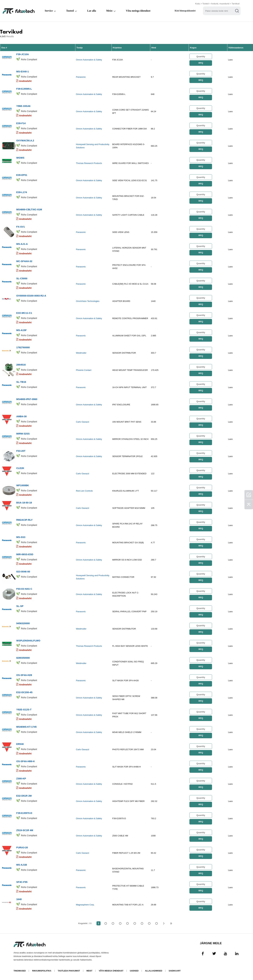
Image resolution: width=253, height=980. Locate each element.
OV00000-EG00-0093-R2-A (31, 296)
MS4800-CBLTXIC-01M (29, 209)
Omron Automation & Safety (89, 60)
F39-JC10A (23, 54)
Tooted (205, 4)
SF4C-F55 (22, 882)
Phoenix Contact (84, 370)
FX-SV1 (21, 227)
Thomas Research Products (89, 163)
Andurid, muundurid (220, 4)
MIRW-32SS (23, 434)
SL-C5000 (22, 278)
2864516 (21, 365)
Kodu (197, 4)
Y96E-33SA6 (23, 106)
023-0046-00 (23, 572)
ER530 (20, 744)
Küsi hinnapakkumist (185, 11)
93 (157, 923)
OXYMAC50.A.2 (25, 140)
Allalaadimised (154, 971)
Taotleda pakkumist (69, 971)
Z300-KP (21, 778)
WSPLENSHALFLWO (28, 641)
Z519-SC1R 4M (25, 830)
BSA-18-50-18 (24, 503)
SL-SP (20, 606)
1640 (19, 899)
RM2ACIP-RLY (24, 520)
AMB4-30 (21, 416)
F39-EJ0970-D (24, 813)
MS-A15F (21, 330)
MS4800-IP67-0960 (27, 399)
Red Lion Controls (84, 491)
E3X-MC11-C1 (24, 313)
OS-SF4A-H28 (24, 675)
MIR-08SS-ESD (25, 554)
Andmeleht (25, 81)
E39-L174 (22, 192)
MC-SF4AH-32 (24, 261)
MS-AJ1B (22, 865)
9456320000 (23, 623)
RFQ (201, 63)
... (149, 923)
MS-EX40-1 (23, 71)
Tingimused (20, 971)
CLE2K (20, 468)
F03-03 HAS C (24, 589)
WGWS (20, 158)
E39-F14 (21, 123)
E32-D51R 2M (24, 796)
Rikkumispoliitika (42, 971)
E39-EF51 (22, 175)
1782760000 (23, 347)
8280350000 (23, 658)
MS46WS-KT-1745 (26, 727)
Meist (109, 11)
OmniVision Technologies (88, 301)
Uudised (134, 971)
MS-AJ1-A (22, 244)
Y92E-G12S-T (24, 709)
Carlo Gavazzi (83, 422)
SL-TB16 (21, 382)
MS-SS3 (21, 537)
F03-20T (21, 451)
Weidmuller (81, 353)
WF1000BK (23, 485)
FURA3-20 (22, 847)
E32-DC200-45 (24, 692)
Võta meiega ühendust (138, 11)
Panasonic (81, 77)
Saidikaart (175, 971)
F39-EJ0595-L (24, 89)
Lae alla (92, 11)
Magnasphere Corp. (85, 905)
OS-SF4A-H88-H (25, 761)
